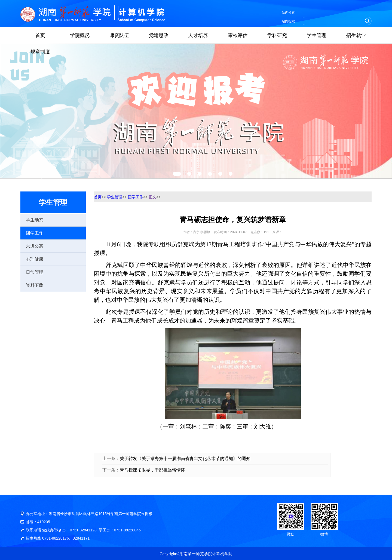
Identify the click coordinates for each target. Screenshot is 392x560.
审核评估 (238, 35)
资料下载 (35, 285)
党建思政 (159, 35)
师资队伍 (119, 35)
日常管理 (35, 272)
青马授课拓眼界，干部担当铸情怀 (152, 470)
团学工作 (35, 233)
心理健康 (35, 259)
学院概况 (80, 35)
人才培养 (198, 35)
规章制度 (40, 52)
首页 (40, 35)
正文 (152, 197)
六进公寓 (35, 246)
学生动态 (35, 220)
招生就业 (356, 35)
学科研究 (277, 35)
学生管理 (317, 35)
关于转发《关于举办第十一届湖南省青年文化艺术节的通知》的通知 (185, 459)
